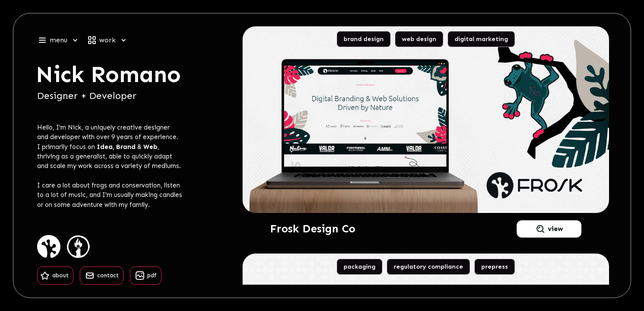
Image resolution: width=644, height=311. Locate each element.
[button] (62, 40)
